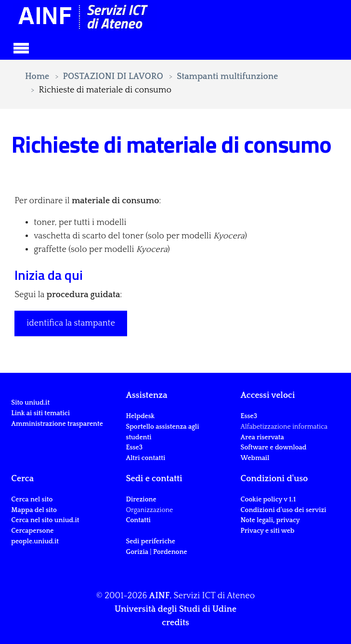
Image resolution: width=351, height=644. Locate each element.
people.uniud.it (35, 541)
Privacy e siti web (268, 531)
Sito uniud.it (30, 403)
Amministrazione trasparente (57, 424)
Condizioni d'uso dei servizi (284, 510)
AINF (160, 596)
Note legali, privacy (270, 520)
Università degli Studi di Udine (175, 609)
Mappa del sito (34, 510)
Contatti (138, 520)
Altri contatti (145, 458)
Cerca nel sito (32, 499)
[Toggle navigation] (21, 47)
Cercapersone (32, 531)
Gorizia (137, 552)
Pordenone (170, 552)
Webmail (255, 458)
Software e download (274, 447)
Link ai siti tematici (40, 413)
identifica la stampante (71, 323)
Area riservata (262, 437)
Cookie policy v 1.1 (268, 499)
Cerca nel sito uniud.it (45, 520)
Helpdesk (140, 416)
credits (175, 623)
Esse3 (135, 447)
